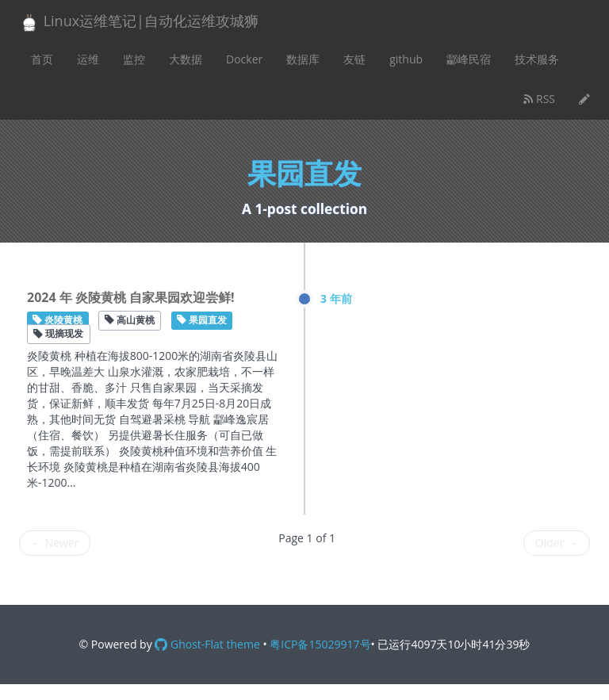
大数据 (186, 59)
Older (557, 543)
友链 (354, 59)
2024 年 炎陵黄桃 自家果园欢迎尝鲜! (131, 297)
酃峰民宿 (469, 59)
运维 (88, 59)
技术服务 (537, 59)
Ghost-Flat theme (207, 644)
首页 (42, 59)
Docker (244, 59)
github (406, 59)
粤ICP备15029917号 (320, 644)
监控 (134, 59)
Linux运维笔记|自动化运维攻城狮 (139, 22)
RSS (539, 99)
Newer (55, 543)
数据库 (303, 59)
